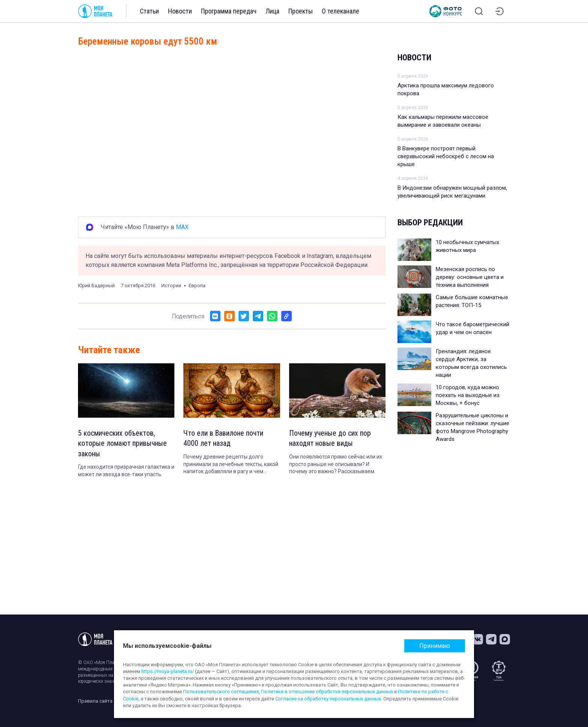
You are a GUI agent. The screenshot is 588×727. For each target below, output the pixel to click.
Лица (272, 11)
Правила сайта (95, 701)
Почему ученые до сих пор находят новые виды (330, 439)
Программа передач (229, 11)
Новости (180, 11)
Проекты (301, 11)
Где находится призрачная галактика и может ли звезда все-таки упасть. (126, 471)
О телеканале (340, 11)
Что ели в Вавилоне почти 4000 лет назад (223, 439)
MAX (182, 227)
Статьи (149, 11)
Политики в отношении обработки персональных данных (327, 692)
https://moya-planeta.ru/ (168, 671)
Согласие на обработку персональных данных (328, 699)
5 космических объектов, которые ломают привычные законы (123, 444)
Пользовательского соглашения (221, 692)
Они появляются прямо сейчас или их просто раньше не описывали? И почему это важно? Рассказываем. (336, 464)
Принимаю (435, 646)
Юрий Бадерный (96, 286)
